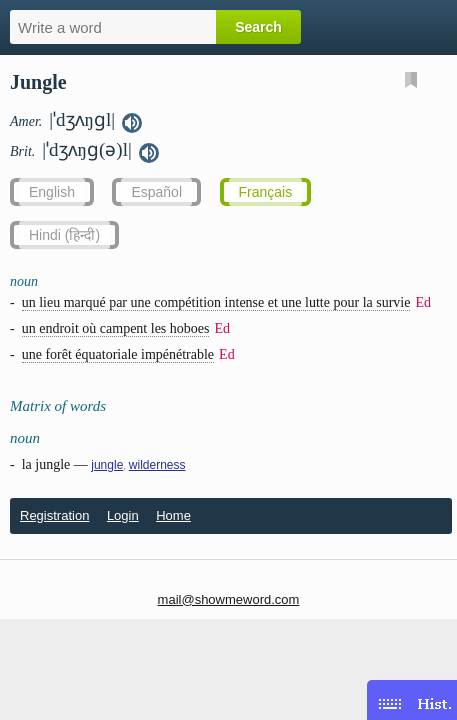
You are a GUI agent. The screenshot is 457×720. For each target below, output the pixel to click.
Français (266, 192)
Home (173, 515)
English (52, 192)
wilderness (157, 465)
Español (156, 192)
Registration (54, 515)
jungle (107, 465)
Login (123, 515)
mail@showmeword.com (229, 599)
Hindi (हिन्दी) (64, 235)
